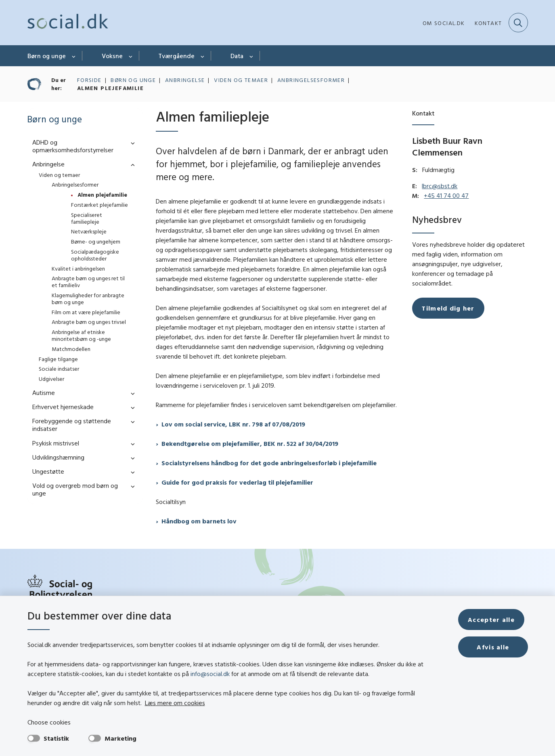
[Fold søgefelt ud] (518, 23)
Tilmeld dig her (448, 308)
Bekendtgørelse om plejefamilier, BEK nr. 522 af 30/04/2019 (250, 443)
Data (237, 56)
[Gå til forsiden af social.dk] (68, 23)
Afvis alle (495, 647)
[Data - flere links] (252, 56)
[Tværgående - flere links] (203, 56)
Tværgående (177, 56)
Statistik (56, 738)
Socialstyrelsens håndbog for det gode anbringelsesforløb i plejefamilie (269, 463)
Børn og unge (47, 56)
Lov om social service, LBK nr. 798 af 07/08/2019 (233, 424)
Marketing (120, 738)
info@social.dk (210, 674)
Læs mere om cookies (149, 703)
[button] (131, 143)
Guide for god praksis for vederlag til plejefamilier (237, 482)
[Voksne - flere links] (131, 56)
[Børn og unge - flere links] (74, 56)
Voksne (112, 56)
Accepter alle (495, 619)
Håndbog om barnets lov (199, 521)
